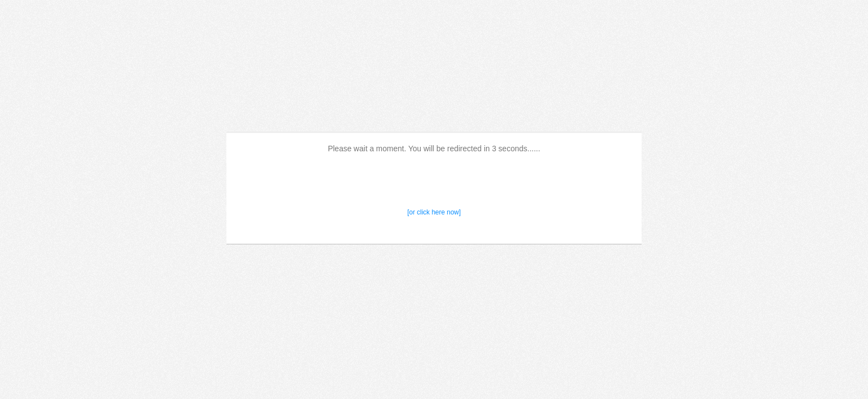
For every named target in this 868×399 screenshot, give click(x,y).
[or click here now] (434, 212)
